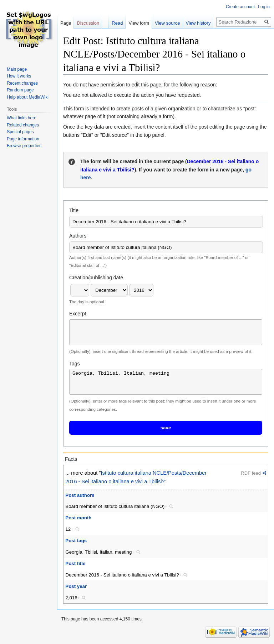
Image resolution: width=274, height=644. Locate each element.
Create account (240, 7)
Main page (17, 69)
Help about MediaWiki (28, 97)
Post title (75, 563)
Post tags (76, 541)
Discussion (88, 23)
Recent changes (22, 83)
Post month (78, 518)
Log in (264, 7)
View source (168, 23)
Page (66, 23)
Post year (76, 586)
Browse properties (24, 146)
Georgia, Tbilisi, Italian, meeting (166, 382)
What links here (22, 118)
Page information (23, 139)
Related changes (23, 125)
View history (198, 23)
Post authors (80, 495)
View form (139, 23)
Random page (20, 90)
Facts (71, 459)
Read (117, 23)
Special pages (20, 132)
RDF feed (251, 473)
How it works (19, 76)
